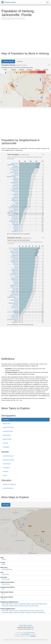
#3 (43, 154)
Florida (4, 560)
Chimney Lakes (13, 611)
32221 (8, 579)
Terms (25, 625)
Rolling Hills (16, 612)
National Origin (7, 439)
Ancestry (5, 443)
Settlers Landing (25, 612)
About (21, 625)
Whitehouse (41, 612)
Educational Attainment (9, 484)
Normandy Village (7, 612)
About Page (19, 400)
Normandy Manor (34, 606)
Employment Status (8, 460)
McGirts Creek (39, 611)
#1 (49, 65)
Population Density (8, 61)
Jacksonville (5, 574)
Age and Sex (7, 424)
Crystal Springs (23, 611)
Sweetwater (34, 612)
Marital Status (7, 435)
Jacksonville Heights (24, 604)
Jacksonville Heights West (9, 606)
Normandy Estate (23, 606)
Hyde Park (31, 611)
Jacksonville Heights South (39, 604)
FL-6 (3, 594)
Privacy (30, 625)
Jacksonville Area (7, 569)
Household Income (8, 456)
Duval (4, 564)
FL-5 (3, 589)
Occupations (6, 468)
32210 (4, 579)
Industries (6, 472)
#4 (43, 238)
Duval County (6, 584)
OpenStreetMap (26, 634)
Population (20, 61)
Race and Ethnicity (8, 427)
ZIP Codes (6, 505)
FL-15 (4, 599)
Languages (6, 447)
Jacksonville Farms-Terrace (10, 604)
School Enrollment (8, 488)
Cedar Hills (5, 611)
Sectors (5, 475)
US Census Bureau (29, 633)
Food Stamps (7, 464)
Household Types (8, 431)
